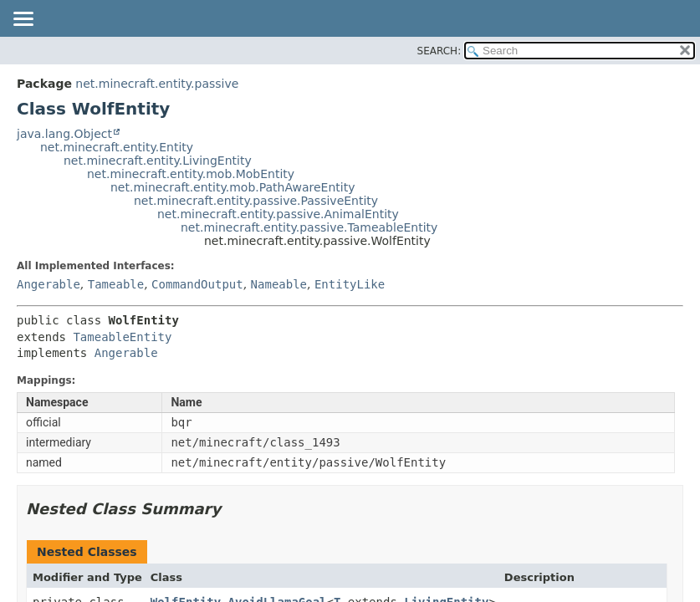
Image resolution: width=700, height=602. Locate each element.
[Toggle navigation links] (23, 20)
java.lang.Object (64, 134)
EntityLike (350, 284)
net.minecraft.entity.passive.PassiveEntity (256, 201)
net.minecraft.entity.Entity (117, 147)
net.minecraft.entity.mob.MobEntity (191, 174)
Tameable (116, 284)
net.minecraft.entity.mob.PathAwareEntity (232, 187)
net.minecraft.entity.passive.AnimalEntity (278, 214)
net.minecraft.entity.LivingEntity (158, 161)
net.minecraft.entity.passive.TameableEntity (309, 227)
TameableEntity (122, 337)
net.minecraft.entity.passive (157, 84)
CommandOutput (197, 284)
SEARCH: (439, 51)
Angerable (49, 284)
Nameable (279, 284)
